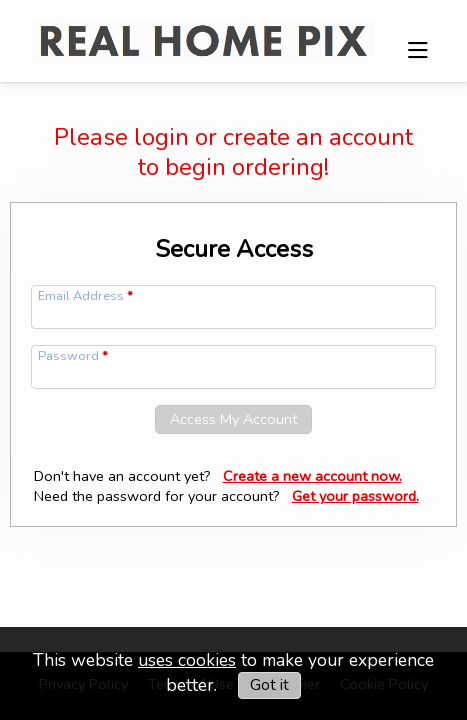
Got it (269, 685)
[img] (203, 30)
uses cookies (187, 660)
